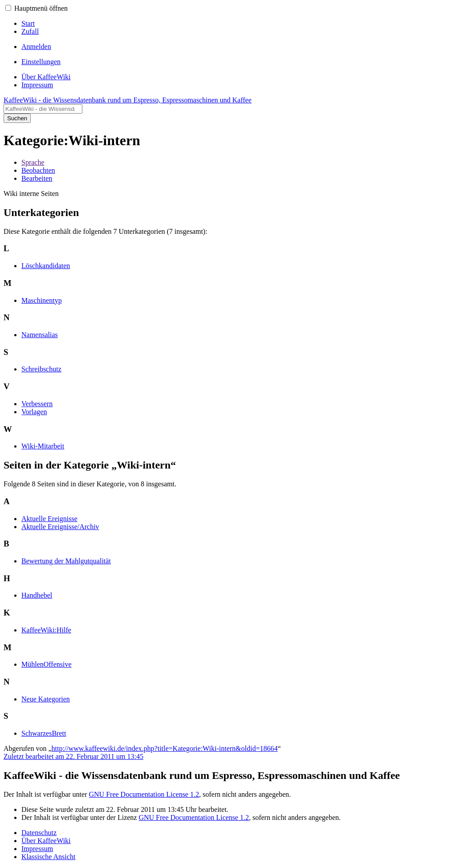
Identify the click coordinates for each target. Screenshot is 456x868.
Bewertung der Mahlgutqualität (66, 561)
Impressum (37, 849)
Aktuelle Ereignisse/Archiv (60, 527)
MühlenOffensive (47, 664)
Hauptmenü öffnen (41, 8)
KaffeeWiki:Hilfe (46, 630)
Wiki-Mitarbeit (43, 446)
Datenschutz (39, 833)
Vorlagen (34, 412)
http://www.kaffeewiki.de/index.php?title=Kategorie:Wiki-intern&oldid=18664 (165, 748)
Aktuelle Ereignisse (49, 519)
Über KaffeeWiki (46, 841)
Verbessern (37, 404)
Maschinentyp (42, 300)
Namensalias (40, 335)
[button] (8, 8)
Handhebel (37, 595)
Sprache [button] (33, 162)
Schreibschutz (41, 369)
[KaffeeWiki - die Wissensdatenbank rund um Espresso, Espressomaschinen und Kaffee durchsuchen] (43, 109)
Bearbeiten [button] (37, 178)
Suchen (17, 118)
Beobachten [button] (38, 170)
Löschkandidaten (46, 266)
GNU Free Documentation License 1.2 (144, 794)
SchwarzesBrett (44, 733)
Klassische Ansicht (48, 857)
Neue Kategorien (46, 699)
